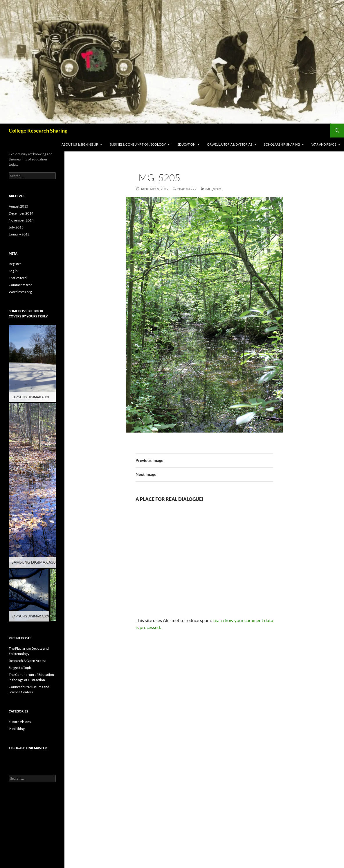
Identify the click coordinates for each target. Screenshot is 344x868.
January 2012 (19, 234)
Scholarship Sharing (282, 144)
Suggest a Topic (20, 668)
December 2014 (21, 213)
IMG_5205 (213, 189)
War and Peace (324, 144)
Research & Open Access (27, 661)
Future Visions (20, 722)
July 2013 (16, 227)
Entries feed (18, 278)
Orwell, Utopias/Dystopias (230, 144)
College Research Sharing (38, 131)
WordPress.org (20, 292)
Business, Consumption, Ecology (138, 144)
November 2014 (21, 220)
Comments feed (21, 285)
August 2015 (18, 206)
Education (186, 144)
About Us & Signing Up (80, 144)
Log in (13, 271)
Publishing (17, 729)
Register (15, 264)
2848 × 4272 (187, 189)
